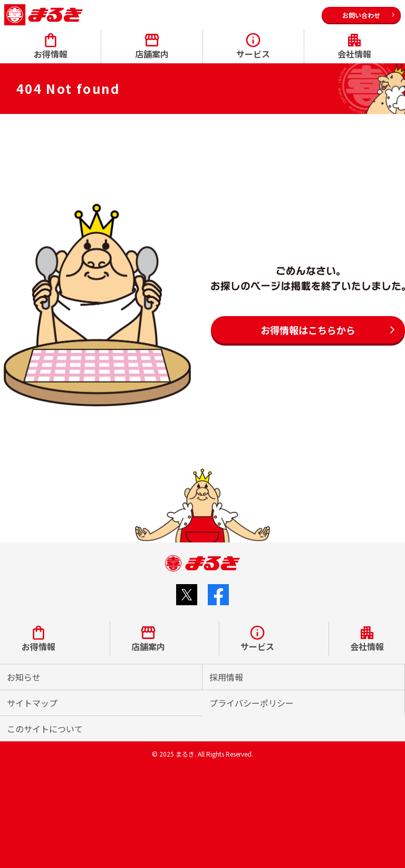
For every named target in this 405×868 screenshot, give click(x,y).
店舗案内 (152, 46)
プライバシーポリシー (252, 703)
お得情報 (51, 46)
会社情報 (354, 46)
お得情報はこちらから (308, 330)
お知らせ (24, 677)
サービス (253, 46)
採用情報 (226, 677)
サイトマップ (32, 703)
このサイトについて (45, 729)
